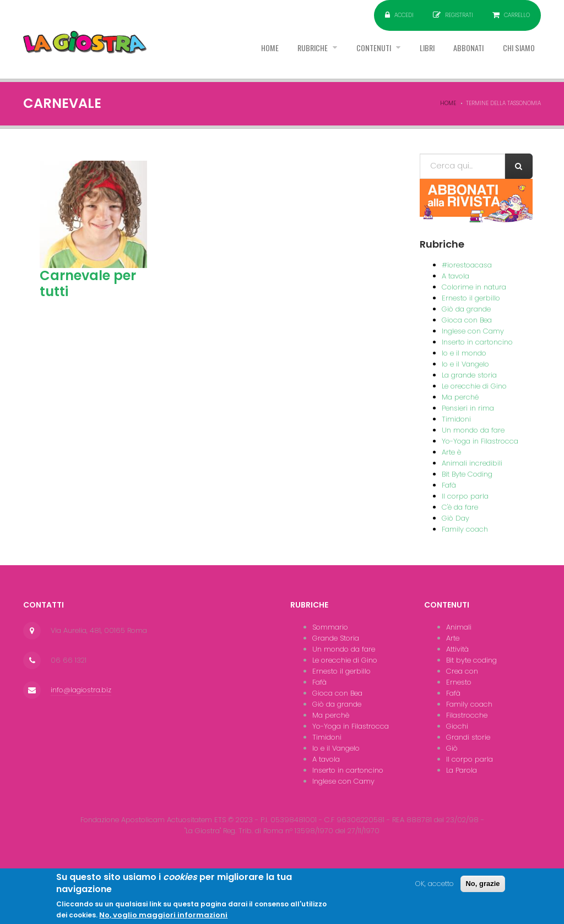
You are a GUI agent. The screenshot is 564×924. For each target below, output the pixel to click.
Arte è (451, 452)
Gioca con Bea (467, 320)
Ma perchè (331, 715)
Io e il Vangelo (465, 364)
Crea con (462, 671)
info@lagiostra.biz (81, 690)
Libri (407, 54)
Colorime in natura (474, 287)
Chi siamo (515, 54)
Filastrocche (467, 715)
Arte (453, 638)
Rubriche (277, 54)
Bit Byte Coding (467, 474)
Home (226, 54)
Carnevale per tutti (88, 283)
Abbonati (456, 54)
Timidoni (456, 419)
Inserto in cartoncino (477, 342)
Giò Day (455, 518)
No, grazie (482, 889)
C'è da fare (460, 507)
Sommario (330, 627)
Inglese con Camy (473, 331)
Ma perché (460, 397)
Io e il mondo (464, 353)
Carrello (517, 15)
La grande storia (469, 375)
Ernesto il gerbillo (471, 298)
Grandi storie (468, 737)
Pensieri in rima (468, 408)
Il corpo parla (465, 496)
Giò (452, 748)
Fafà (449, 485)
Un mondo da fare (473, 430)
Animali (459, 627)
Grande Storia (336, 638)
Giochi (457, 726)
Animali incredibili (472, 463)
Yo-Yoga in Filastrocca (480, 441)
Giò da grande (466, 309)
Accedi (404, 15)
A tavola (455, 276)
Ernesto (459, 682)
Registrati (459, 15)
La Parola (462, 770)
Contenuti (347, 54)
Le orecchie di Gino (474, 386)
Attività (457, 649)
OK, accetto (435, 889)
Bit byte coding (471, 660)
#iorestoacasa (467, 265)
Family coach (465, 529)
